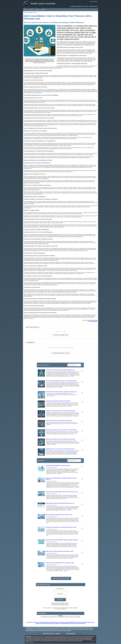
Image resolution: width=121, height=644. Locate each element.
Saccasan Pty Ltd (53, 631)
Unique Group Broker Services (64, 631)
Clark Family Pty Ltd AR (43, 631)
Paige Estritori (94, 321)
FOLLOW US (94, 2)
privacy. (64, 609)
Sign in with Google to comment (61, 353)
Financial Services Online (48, 634)
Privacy (67, 605)
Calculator (31, 10)
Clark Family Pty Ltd (71, 634)
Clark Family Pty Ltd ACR (32, 631)
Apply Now (43, 10)
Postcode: (60, 594)
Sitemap (37, 10)
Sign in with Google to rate (60, 335)
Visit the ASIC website (87, 641)
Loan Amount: (60, 589)
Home (25, 10)
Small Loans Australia (28, 12)
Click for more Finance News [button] (61, 578)
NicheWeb (58, 634)
